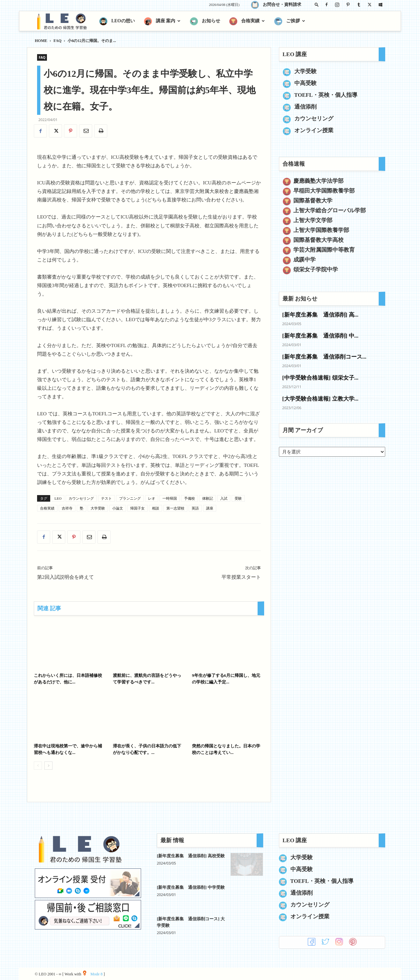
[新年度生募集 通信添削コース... (324, 357)
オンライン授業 (314, 130)
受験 (238, 498)
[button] (317, 4)
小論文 (118, 508)
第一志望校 (175, 508)
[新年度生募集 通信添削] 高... (320, 315)
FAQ (57, 41)
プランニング (130, 498)
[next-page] (48, 766)
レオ (152, 498)
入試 (224, 498)
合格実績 (47, 508)
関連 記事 (49, 608)
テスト (106, 498)
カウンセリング (81, 498)
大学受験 (98, 508)
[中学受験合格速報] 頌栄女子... (320, 378)
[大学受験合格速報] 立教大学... (320, 399)
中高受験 (305, 83)
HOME (41, 41)
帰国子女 (137, 508)
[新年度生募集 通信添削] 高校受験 (191, 856)
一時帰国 (170, 498)
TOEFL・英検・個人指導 (326, 95)
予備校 (189, 498)
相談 (156, 508)
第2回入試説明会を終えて (65, 577)
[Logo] (65, 21)
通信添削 (305, 107)
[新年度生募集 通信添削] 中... (320, 336)
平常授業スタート (241, 577)
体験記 (208, 498)
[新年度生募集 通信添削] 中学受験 (191, 887)
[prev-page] (38, 766)
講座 (210, 508)
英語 (195, 508)
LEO (58, 498)
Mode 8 (93, 974)
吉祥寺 (67, 508)
